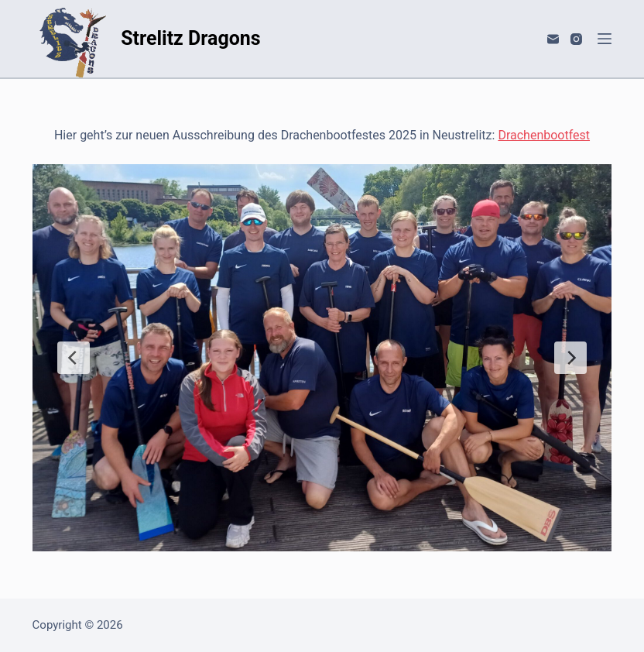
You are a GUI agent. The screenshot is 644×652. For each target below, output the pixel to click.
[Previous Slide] (74, 358)
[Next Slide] (570, 358)
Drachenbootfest (544, 135)
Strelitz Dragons (191, 38)
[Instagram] (576, 39)
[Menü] (605, 39)
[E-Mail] (553, 39)
